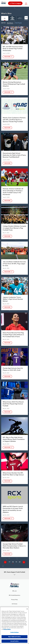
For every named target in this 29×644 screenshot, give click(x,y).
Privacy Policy (14, 600)
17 (9, 562)
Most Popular (19, 23)
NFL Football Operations (15, 595)
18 (13, 562)
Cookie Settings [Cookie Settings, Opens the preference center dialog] (14, 632)
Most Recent (10, 23)
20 (20, 562)
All (5, 18)
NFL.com (15, 591)
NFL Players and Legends (13, 18)
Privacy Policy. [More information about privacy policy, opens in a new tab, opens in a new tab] (7, 629)
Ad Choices (15, 604)
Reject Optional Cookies (14, 637)
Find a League (16, 3)
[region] (14, 625)
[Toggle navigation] (26, 3)
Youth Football (20, 18)
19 (16, 562)
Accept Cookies (14, 641)
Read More (8, 57)
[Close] (27, 609)
